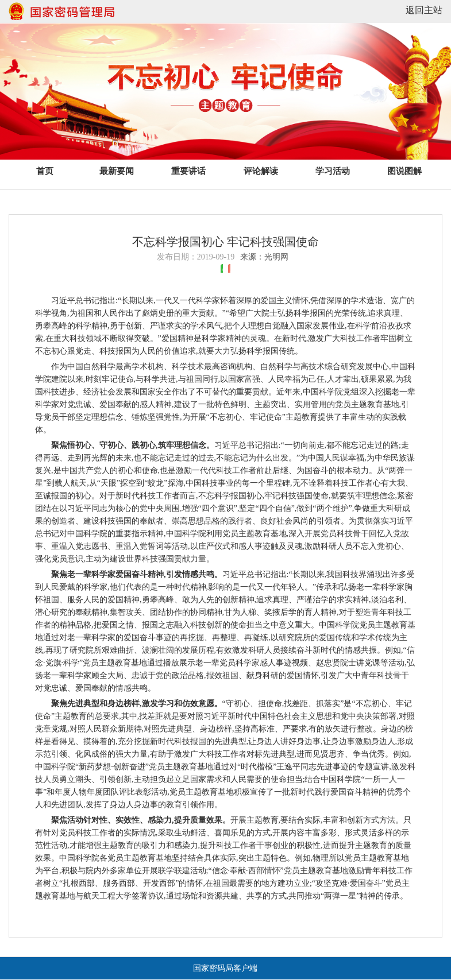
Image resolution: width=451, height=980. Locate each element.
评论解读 (261, 171)
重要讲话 (188, 171)
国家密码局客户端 (225, 968)
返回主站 (424, 10)
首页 (45, 171)
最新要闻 (117, 171)
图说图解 (404, 171)
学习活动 (333, 171)
